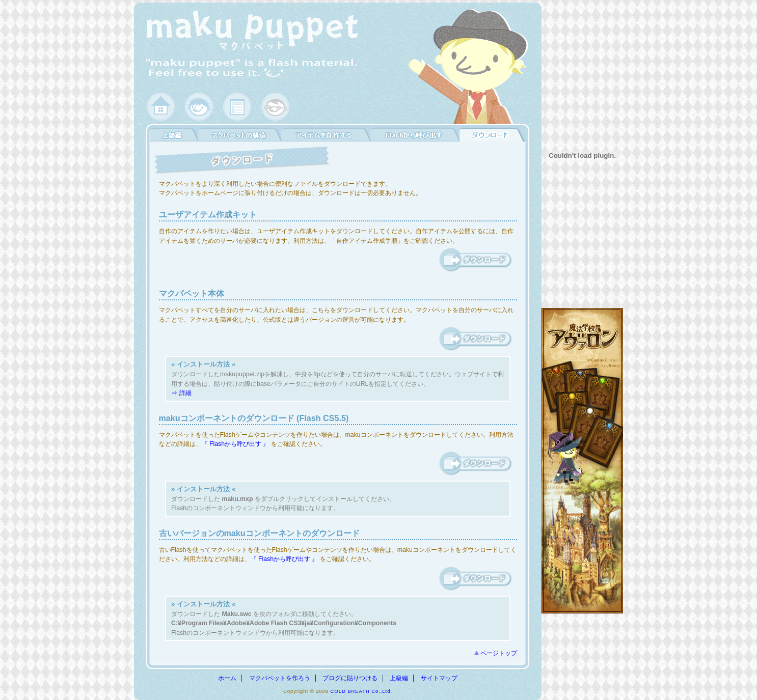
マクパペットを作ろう (280, 678)
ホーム (227, 678)
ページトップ (499, 653)
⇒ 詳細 (181, 393)
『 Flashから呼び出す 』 (236, 444)
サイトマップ (439, 678)
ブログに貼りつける (350, 678)
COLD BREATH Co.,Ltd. (361, 691)
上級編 (399, 678)
